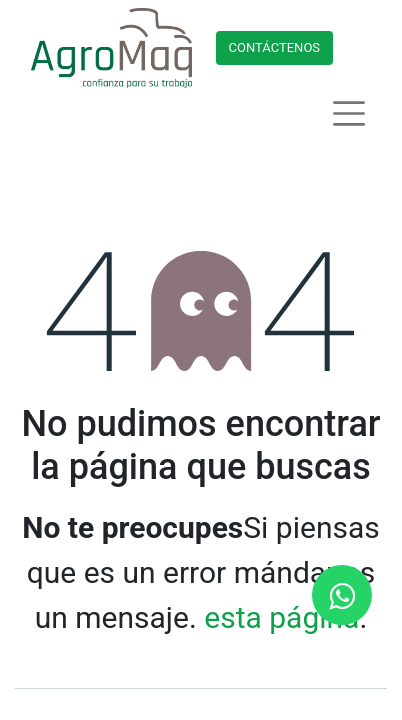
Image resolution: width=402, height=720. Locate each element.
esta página (281, 617)
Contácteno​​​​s (275, 47)
